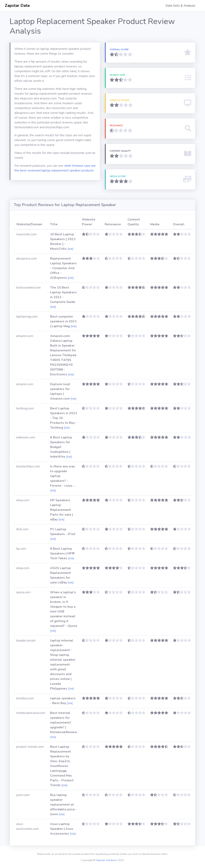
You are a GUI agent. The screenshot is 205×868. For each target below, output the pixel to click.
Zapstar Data (17, 6)
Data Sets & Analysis (180, 6)
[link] (70, 249)
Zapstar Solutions (107, 860)
